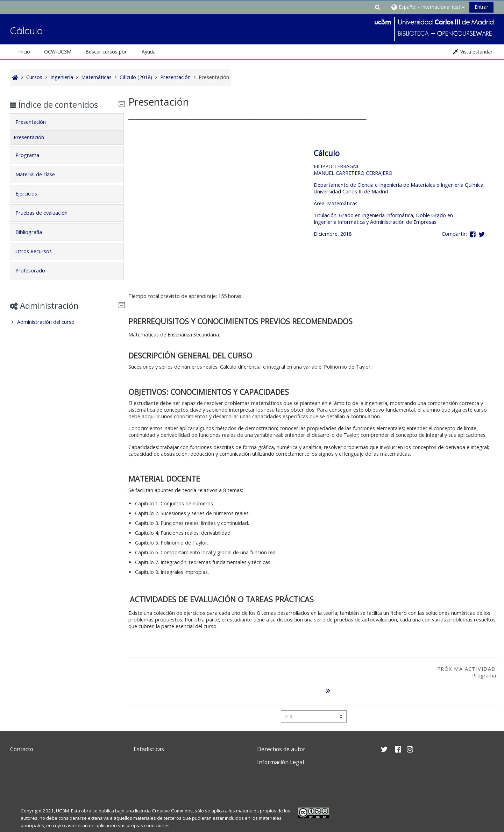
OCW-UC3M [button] (58, 52)
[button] (377, 7)
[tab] (67, 122)
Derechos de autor (281, 731)
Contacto (22, 731)
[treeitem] (67, 322)
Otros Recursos (38, 251)
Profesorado (35, 271)
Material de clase (40, 174)
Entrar (481, 7)
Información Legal (281, 744)
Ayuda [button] (149, 52)
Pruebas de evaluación (46, 213)
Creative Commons (172, 793)
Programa (32, 155)
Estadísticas (149, 731)
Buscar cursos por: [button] (107, 52)
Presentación (36, 122)
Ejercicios (31, 194)
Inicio (24, 52)
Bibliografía (34, 232)
